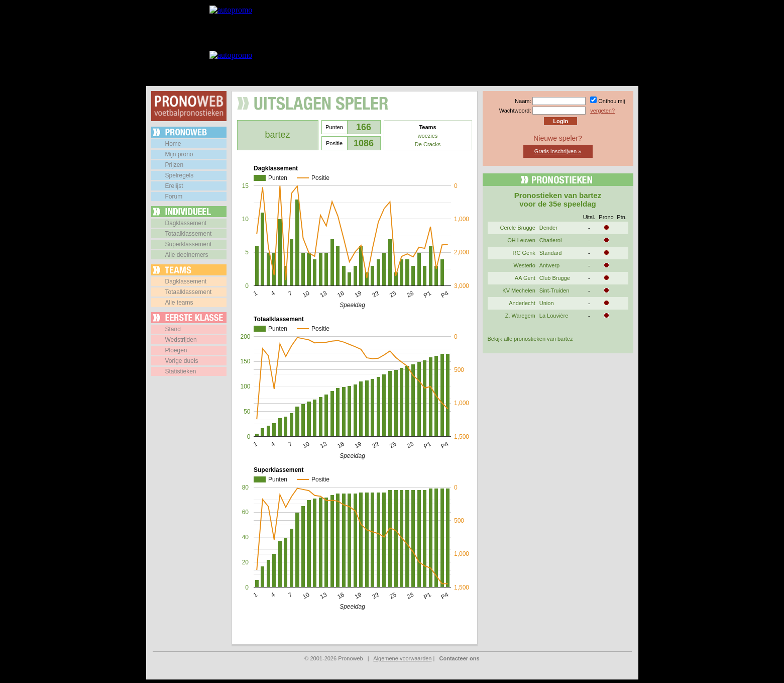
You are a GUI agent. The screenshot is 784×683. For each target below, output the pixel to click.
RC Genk (524, 253)
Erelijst (174, 186)
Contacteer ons (460, 658)
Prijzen (175, 165)
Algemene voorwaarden (402, 658)
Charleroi (551, 240)
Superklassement (189, 244)
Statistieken (181, 371)
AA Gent (525, 278)
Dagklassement (186, 223)
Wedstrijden (181, 340)
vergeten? (602, 111)
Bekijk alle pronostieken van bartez (530, 339)
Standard (551, 253)
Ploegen (176, 350)
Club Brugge (555, 278)
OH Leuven (521, 240)
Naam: (523, 101)
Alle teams (179, 303)
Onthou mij (611, 101)
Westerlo (525, 265)
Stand (173, 329)
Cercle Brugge (517, 228)
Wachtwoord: (515, 111)
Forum (174, 197)
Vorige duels (182, 361)
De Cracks (428, 144)
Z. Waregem (520, 316)
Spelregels (180, 175)
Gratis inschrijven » (558, 151)
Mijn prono (179, 154)
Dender (548, 228)
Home (173, 144)
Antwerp (549, 265)
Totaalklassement (189, 234)
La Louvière (554, 316)
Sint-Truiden (554, 290)
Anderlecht (522, 303)
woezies (428, 136)
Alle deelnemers (187, 255)
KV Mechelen (519, 290)
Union (547, 303)
